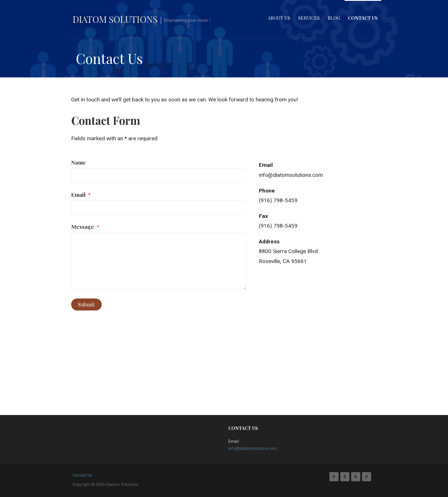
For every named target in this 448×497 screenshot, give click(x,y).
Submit (86, 304)
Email (81, 195)
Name (79, 162)
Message (85, 227)
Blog (334, 18)
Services (309, 18)
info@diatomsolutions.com (291, 175)
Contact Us (363, 18)
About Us (279, 18)
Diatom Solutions (115, 19)
